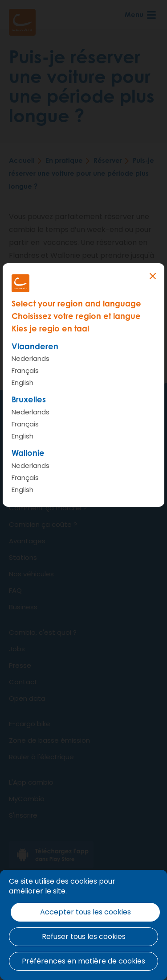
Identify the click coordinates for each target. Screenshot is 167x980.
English (22, 382)
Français (25, 370)
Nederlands (31, 358)
